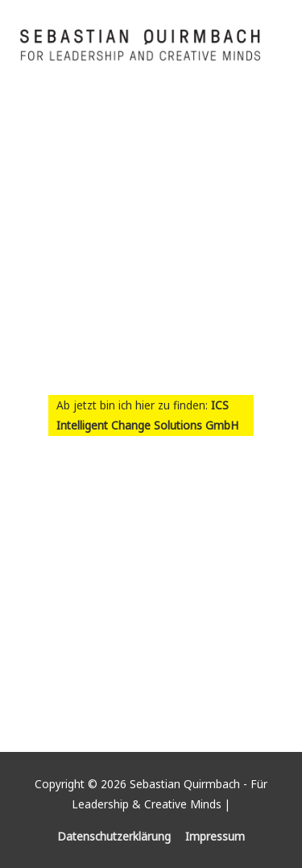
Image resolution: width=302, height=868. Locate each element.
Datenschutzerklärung (114, 836)
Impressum (215, 836)
